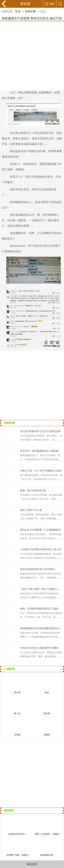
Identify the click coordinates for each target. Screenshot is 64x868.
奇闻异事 (30, 11)
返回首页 (32, 864)
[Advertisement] (32, 55)
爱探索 (25, 4)
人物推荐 (9, 669)
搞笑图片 (9, 810)
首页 (18, 11)
